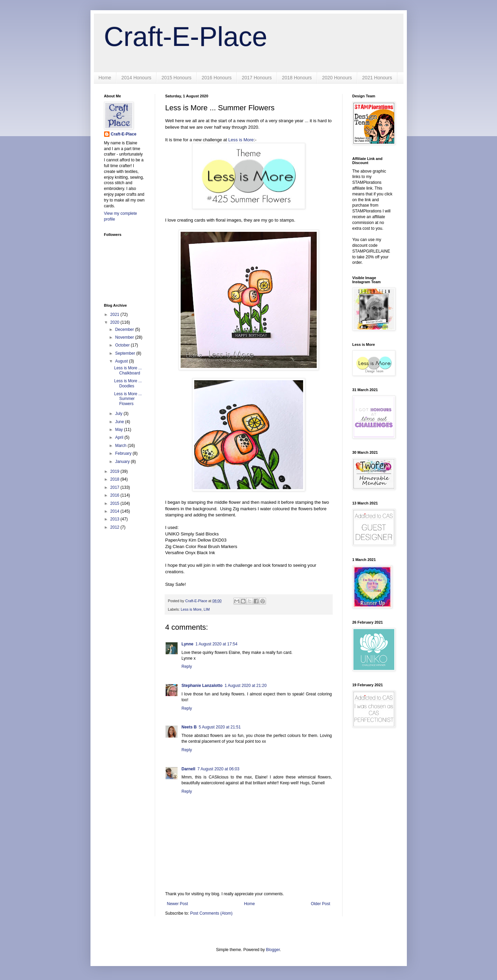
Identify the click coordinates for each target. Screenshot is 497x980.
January (123, 462)
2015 (115, 503)
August (122, 361)
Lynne (188, 644)
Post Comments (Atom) (211, 913)
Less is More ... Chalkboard (128, 370)
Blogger (273, 950)
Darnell (189, 769)
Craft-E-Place (186, 37)
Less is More (241, 140)
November (125, 337)
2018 (115, 479)
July (119, 414)
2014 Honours (136, 78)
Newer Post (178, 904)
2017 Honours (257, 78)
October (123, 345)
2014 (115, 511)
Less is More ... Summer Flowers (128, 399)
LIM (207, 609)
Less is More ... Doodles (128, 383)
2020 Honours (337, 78)
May (119, 430)
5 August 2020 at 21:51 (220, 727)
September (126, 353)
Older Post (321, 904)
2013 (115, 519)
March (121, 446)
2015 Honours (177, 78)
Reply (187, 666)
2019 (115, 471)
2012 (115, 527)
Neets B (189, 727)
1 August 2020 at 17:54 (216, 644)
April (120, 437)
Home (105, 78)
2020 (115, 322)
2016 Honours (217, 78)
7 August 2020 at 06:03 (218, 769)
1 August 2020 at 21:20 (245, 686)
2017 (115, 487)
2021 (115, 315)
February (124, 453)
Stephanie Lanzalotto (202, 686)
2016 (115, 495)
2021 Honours (377, 78)
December (125, 330)
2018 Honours (297, 78)
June (120, 422)
